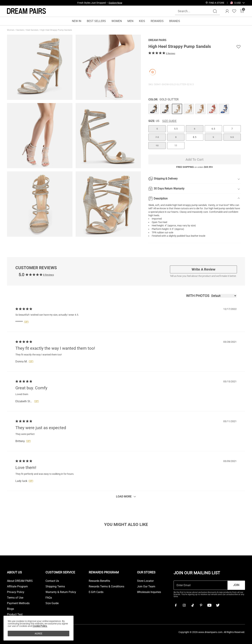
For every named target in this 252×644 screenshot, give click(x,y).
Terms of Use (15, 598)
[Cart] (242, 11)
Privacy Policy (16, 592)
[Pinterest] (201, 605)
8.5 (195, 137)
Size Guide (169, 121)
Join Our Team (146, 587)
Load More (124, 496)
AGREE (38, 634)
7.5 (157, 137)
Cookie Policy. (40, 626)
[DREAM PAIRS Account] (227, 11)
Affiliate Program (17, 587)
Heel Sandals (32, 30)
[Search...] (195, 11)
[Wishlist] (234, 11)
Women (11, 30)
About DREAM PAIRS (20, 581)
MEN (130, 21)
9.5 (232, 137)
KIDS (142, 21)
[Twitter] (218, 605)
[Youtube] (209, 605)
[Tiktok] (192, 605)
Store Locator (145, 581)
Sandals (20, 30)
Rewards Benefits (99, 581)
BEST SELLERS (96, 21)
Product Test (15, 614)
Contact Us (52, 581)
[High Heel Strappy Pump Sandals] (154, 109)
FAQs (49, 598)
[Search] (215, 11)
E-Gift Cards (96, 592)
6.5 (213, 129)
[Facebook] (176, 605)
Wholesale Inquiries (149, 592)
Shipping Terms (55, 587)
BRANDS (175, 21)
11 (176, 145)
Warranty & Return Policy (61, 592)
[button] (238, 3)
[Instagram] (184, 605)
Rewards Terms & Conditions (106, 587)
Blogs (10, 609)
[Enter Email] (201, 585)
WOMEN (117, 21)
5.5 (176, 129)
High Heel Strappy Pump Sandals (56, 30)
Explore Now (115, 3)
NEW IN (77, 21)
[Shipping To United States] (235, 3)
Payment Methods (18, 603)
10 (157, 145)
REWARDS (157, 21)
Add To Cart (195, 159)
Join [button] (236, 585)
